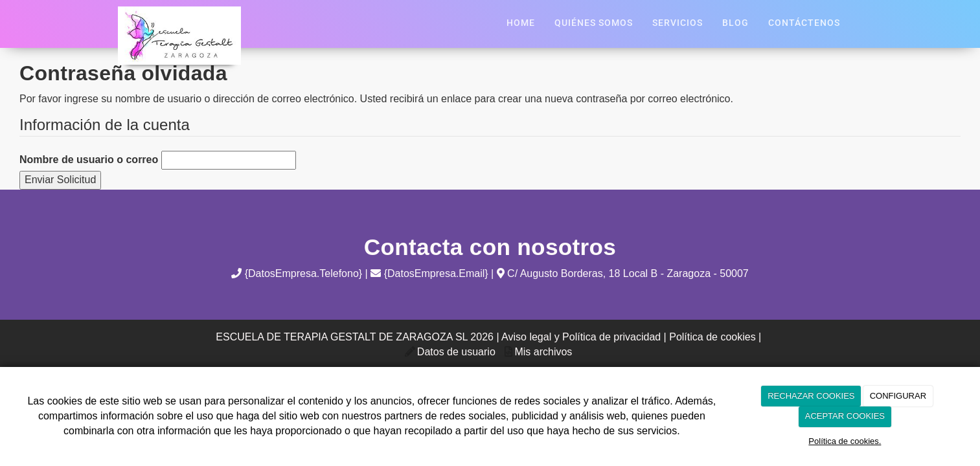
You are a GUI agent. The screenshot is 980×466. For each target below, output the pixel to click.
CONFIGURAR (898, 396)
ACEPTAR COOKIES (845, 416)
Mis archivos (543, 352)
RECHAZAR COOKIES (811, 396)
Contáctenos (804, 23)
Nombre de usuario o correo (89, 160)
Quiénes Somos (594, 23)
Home (521, 23)
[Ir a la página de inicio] (118, 6)
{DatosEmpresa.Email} (429, 273)
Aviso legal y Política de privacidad (581, 337)
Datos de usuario (456, 352)
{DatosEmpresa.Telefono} (297, 273)
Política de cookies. (845, 441)
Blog (735, 23)
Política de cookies (712, 337)
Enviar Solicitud (60, 180)
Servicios (678, 23)
